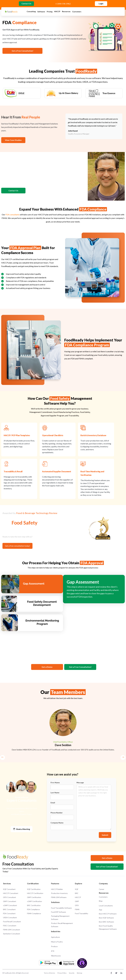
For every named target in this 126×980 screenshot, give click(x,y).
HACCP (57, 12)
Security (72, 974)
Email (53, 804)
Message (80, 784)
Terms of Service (49, 974)
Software (41, 13)
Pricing (50, 13)
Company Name (57, 824)
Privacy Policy (62, 974)
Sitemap (79, 974)
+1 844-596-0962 (63, 4)
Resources (66, 12)
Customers (77, 13)
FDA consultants (12, 215)
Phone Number (57, 814)
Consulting (31, 12)
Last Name (55, 794)
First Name (55, 784)
